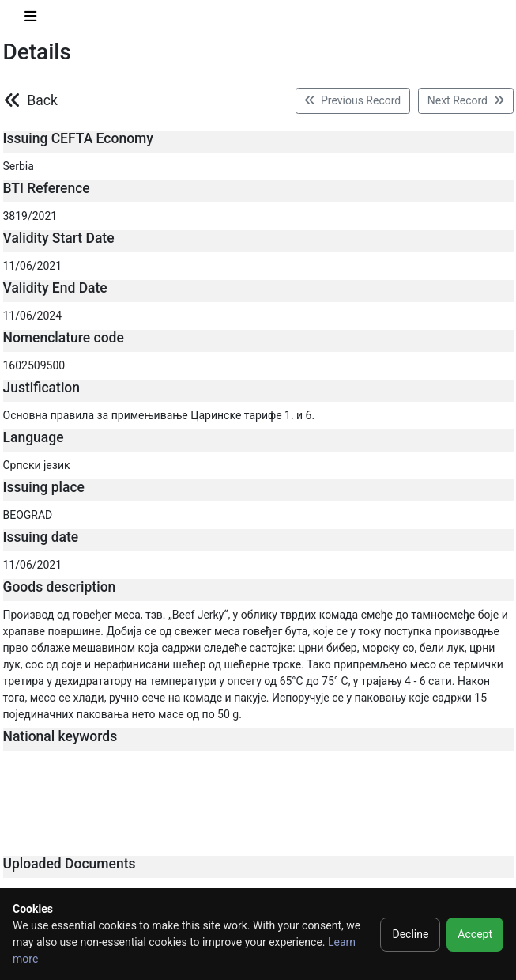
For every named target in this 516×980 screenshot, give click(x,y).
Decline (410, 934)
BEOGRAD (28, 515)
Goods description (60, 587)
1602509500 (34, 365)
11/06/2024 (33, 316)
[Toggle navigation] (30, 19)
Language (34, 437)
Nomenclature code (64, 338)
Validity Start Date (59, 238)
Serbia (19, 166)
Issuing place (44, 487)
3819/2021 (30, 216)
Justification (42, 388)
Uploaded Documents (70, 864)
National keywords (60, 736)
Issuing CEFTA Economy (78, 138)
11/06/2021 (33, 266)
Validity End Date (55, 288)
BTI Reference (47, 188)
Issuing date (41, 537)
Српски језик (37, 465)
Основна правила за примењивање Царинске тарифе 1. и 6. (159, 415)
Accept (475, 934)
